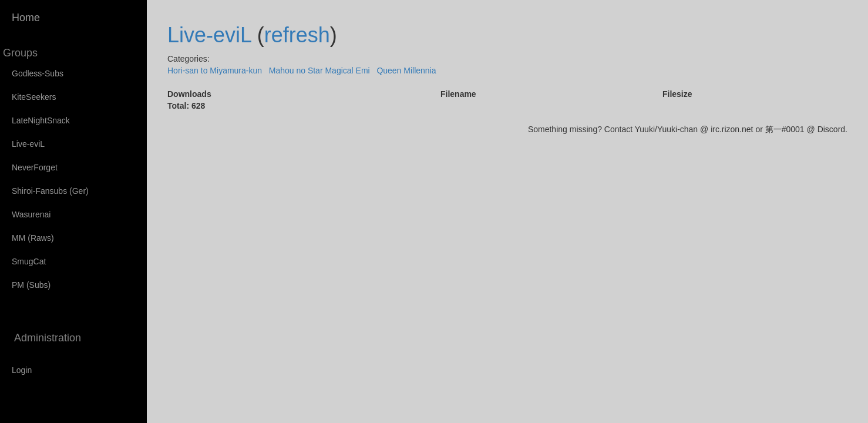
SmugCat (29, 261)
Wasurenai (31, 214)
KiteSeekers (34, 97)
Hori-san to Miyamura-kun (215, 70)
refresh (297, 35)
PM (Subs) (31, 285)
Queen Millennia (406, 70)
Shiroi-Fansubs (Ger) (50, 191)
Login (22, 370)
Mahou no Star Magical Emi (319, 70)
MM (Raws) (33, 238)
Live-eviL (28, 144)
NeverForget (35, 167)
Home (26, 18)
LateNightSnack (41, 120)
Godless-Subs (38, 73)
